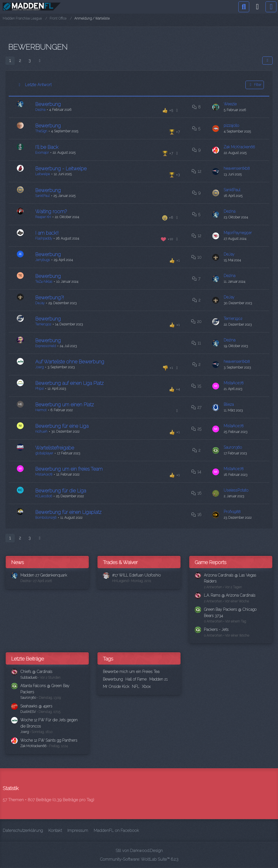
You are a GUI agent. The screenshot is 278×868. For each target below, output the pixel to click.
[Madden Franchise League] (32, 7)
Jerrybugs (43, 260)
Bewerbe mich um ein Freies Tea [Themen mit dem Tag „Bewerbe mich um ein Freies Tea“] (131, 672)
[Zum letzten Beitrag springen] (217, 107)
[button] (267, 61)
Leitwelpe (43, 174)
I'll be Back (47, 147)
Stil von (139, 851)
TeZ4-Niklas (44, 282)
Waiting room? (51, 211)
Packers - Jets (217, 630)
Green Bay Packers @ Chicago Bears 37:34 (232, 612)
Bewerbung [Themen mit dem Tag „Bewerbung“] (113, 679)
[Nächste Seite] (40, 61)
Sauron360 (234, 447)
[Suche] (244, 7)
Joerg (40, 367)
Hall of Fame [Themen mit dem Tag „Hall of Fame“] (136, 679)
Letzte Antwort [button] (38, 85)
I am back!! (47, 233)
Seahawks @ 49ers (38, 706)
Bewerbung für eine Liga (62, 426)
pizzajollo (232, 125)
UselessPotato (237, 490)
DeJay (230, 254)
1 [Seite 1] (10, 61)
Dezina (40, 109)
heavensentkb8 (238, 168)
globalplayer (44, 453)
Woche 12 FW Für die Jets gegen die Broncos (51, 723)
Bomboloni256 (46, 518)
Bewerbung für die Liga (61, 491)
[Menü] (271, 7)
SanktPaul (42, 196)
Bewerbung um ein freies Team (69, 469)
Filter (255, 85)
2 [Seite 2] (20, 61)
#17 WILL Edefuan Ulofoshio (138, 575)
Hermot (41, 410)
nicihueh (41, 431)
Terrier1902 (43, 324)
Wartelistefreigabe (55, 448)
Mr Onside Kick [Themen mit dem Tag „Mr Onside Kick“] (116, 687)
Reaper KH (43, 217)
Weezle (231, 104)
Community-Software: (139, 859)
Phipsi (40, 388)
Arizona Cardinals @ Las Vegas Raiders (232, 578)
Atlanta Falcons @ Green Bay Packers (47, 689)
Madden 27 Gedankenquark (46, 575)
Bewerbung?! (50, 298)
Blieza (229, 404)
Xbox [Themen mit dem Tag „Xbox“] (146, 687)
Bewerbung (48, 104)
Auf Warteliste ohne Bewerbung (70, 361)
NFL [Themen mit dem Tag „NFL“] (136, 687)
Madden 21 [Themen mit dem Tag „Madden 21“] (158, 679)
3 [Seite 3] (30, 61)
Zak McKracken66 (240, 147)
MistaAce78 (234, 383)
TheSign (41, 131)
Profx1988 (233, 512)
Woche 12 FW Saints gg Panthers (50, 740)
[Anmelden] (257, 7)
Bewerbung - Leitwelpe (61, 168)
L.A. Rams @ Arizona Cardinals (231, 595)
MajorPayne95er (239, 233)
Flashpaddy (44, 238)
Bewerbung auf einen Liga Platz (69, 383)
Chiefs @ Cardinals (37, 672)
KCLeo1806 (44, 496)
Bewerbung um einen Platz (65, 404)
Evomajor (42, 152)
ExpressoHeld (46, 346)
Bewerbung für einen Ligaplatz (68, 512)
